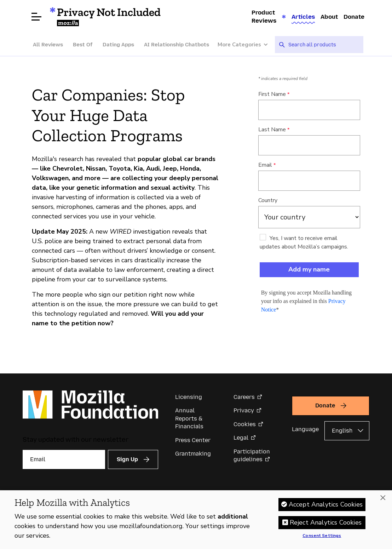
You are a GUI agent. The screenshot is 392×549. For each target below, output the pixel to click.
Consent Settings (322, 536)
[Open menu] (36, 17)
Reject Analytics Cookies (326, 522)
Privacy (244, 410)
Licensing (189, 397)
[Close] (383, 498)
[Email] (64, 459)
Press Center (193, 440)
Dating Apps (118, 45)
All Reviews (48, 45)
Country (268, 200)
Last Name (272, 130)
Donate (354, 17)
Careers (244, 397)
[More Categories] (246, 45)
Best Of (83, 45)
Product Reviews (264, 16)
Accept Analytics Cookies (326, 504)
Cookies (245, 424)
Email (265, 165)
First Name (272, 94)
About (329, 17)
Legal (241, 438)
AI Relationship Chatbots (177, 45)
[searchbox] (323, 45)
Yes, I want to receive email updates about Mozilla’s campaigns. (304, 242)
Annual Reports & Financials (189, 418)
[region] (196, 520)
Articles (303, 17)
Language (305, 429)
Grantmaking (193, 454)
